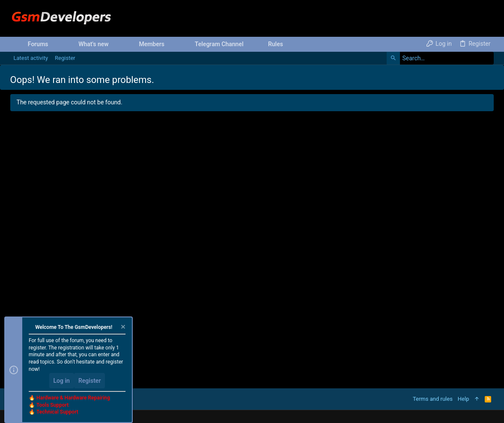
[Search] (440, 58)
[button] (55, 44)
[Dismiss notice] (122, 328)
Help (464, 399)
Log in (62, 381)
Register (90, 381)
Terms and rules (433, 399)
